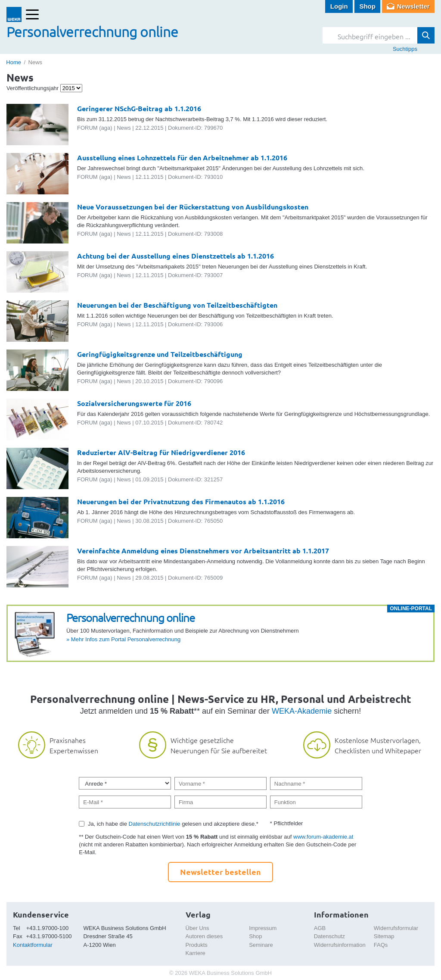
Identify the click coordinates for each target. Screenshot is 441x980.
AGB (320, 928)
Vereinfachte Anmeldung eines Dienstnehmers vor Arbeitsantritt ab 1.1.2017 (203, 551)
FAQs (381, 945)
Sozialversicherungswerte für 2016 (134, 403)
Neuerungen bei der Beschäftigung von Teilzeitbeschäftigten (177, 305)
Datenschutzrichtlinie (155, 824)
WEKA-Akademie (302, 711)
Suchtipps (405, 49)
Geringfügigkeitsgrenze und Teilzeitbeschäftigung (160, 354)
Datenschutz (329, 936)
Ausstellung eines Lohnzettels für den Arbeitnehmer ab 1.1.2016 (182, 158)
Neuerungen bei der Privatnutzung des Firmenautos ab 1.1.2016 (181, 501)
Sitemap (384, 936)
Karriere (196, 953)
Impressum (263, 928)
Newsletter (413, 6)
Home (14, 62)
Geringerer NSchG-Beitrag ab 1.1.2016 (139, 108)
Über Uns (197, 928)
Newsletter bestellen (220, 872)
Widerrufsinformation (340, 945)
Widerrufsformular (396, 928)
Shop (367, 6)
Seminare (261, 945)
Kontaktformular (33, 945)
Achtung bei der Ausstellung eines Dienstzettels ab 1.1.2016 (175, 256)
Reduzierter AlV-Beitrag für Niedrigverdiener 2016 (161, 452)
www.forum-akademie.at (323, 837)
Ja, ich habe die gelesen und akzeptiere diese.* (173, 824)
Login (339, 6)
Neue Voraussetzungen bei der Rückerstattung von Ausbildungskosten (193, 207)
